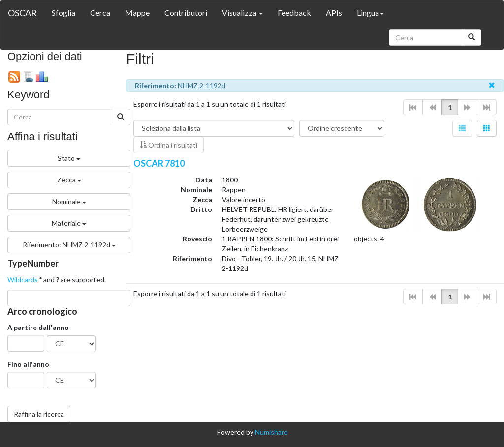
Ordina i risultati (169, 145)
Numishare (271, 432)
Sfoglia (63, 13)
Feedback (294, 13)
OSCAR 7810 (159, 163)
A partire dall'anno (38, 327)
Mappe (137, 13)
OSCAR (22, 13)
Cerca (100, 13)
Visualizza (242, 13)
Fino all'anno (28, 364)
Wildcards (23, 280)
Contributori (186, 13)
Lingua (370, 13)
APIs (334, 13)
